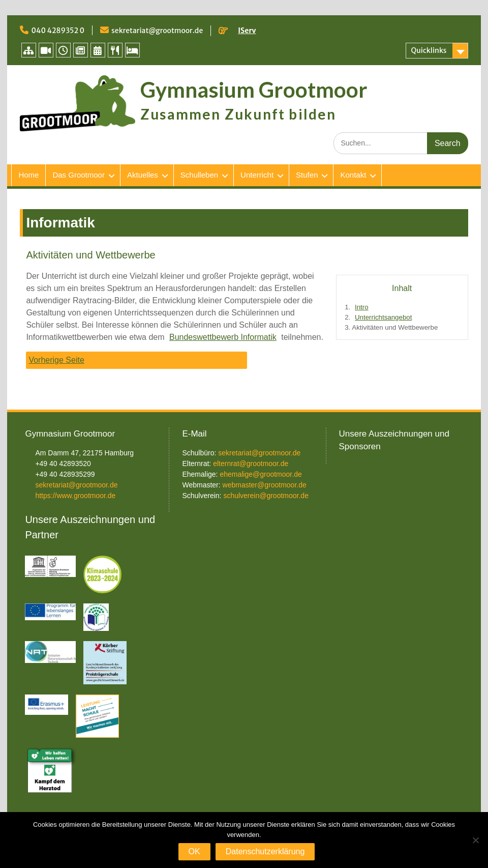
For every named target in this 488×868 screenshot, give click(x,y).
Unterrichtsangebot (383, 317)
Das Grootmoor (79, 175)
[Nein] (475, 840)
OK (194, 851)
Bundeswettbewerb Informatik (223, 337)
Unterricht (257, 175)
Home (28, 175)
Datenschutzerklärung (265, 851)
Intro (362, 307)
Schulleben (199, 175)
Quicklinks (429, 50)
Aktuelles (143, 175)
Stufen (307, 175)
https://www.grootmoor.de (75, 496)
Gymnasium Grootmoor (254, 90)
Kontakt (353, 175)
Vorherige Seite (56, 360)
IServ (247, 31)
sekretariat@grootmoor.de (157, 31)
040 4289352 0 (58, 31)
